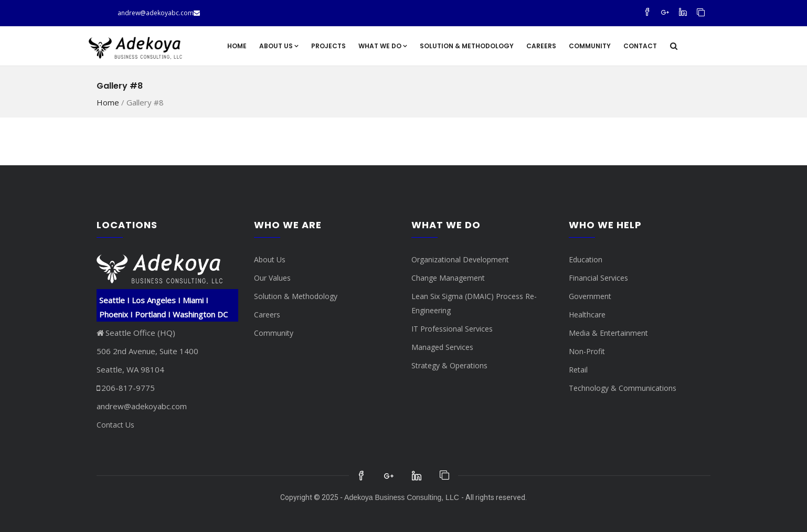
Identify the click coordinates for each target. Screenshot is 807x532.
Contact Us (115, 425)
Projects (328, 46)
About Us (279, 46)
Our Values (272, 278)
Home (237, 46)
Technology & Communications (623, 388)
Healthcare (587, 315)
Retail (578, 370)
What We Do (383, 46)
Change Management (448, 278)
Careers (541, 46)
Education (586, 259)
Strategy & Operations (449, 365)
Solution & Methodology (467, 46)
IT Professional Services (452, 329)
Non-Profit (587, 351)
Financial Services (598, 278)
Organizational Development (460, 259)
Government (590, 296)
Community (590, 46)
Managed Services (442, 347)
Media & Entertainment (608, 333)
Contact (640, 46)
